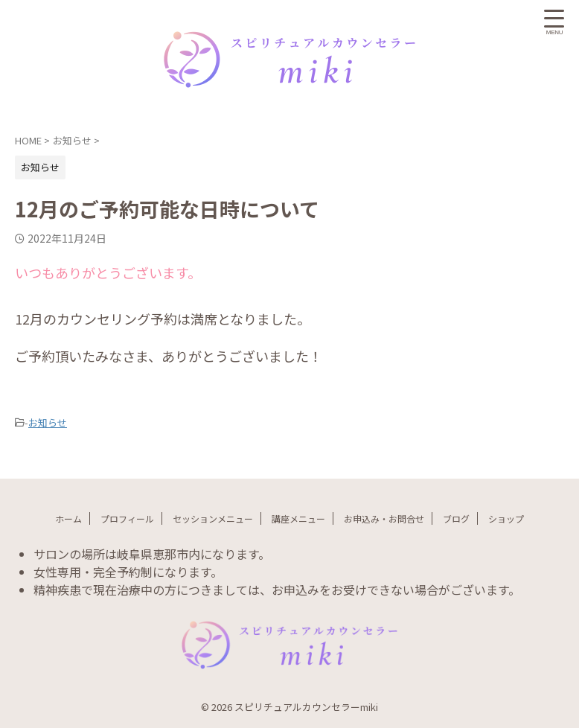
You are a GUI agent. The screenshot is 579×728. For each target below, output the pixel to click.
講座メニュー (298, 518)
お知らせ (48, 422)
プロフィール (127, 518)
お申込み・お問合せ (384, 518)
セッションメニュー (213, 518)
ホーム (68, 518)
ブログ (456, 518)
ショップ (506, 518)
